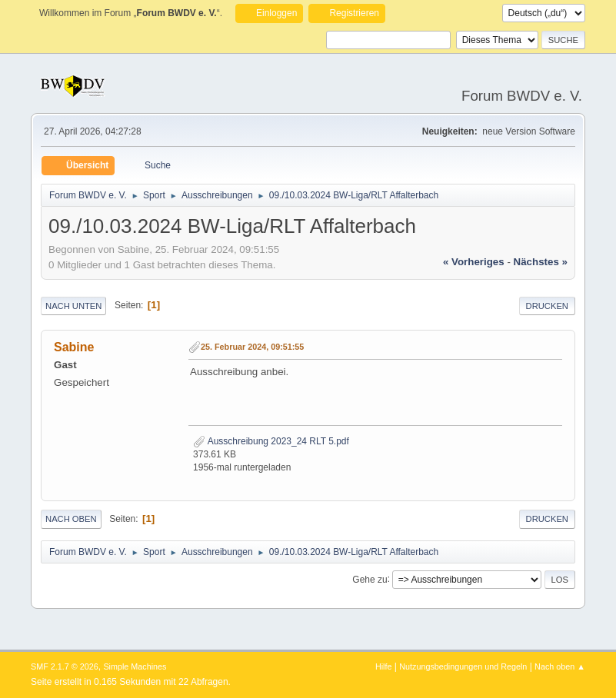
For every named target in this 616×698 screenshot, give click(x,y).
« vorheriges (474, 262)
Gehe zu (370, 579)
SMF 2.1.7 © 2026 (65, 666)
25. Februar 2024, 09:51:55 (252, 347)
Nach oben (71, 519)
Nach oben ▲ (560, 666)
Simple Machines (135, 666)
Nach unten (73, 306)
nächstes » (541, 262)
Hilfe (384, 666)
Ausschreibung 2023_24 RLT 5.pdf (271, 441)
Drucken (547, 306)
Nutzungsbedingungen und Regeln (463, 666)
